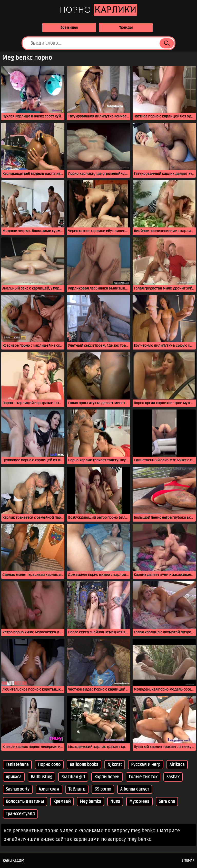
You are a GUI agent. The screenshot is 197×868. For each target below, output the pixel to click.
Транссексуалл (20, 814)
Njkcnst (115, 765)
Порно (98, 10)
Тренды (126, 28)
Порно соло (49, 765)
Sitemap (188, 861)
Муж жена (139, 802)
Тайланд (77, 789)
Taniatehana (17, 765)
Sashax (173, 777)
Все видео (69, 28)
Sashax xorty (18, 789)
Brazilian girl (73, 777)
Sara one (167, 802)
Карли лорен (107, 777)
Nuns (115, 802)
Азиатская (49, 789)
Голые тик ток (143, 777)
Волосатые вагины (25, 802)
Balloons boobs (84, 765)
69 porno (103, 789)
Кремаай (62, 802)
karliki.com (13, 861)
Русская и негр (146, 765)
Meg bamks (90, 802)
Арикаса (14, 777)
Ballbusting (41, 777)
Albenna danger (135, 789)
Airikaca (177, 765)
